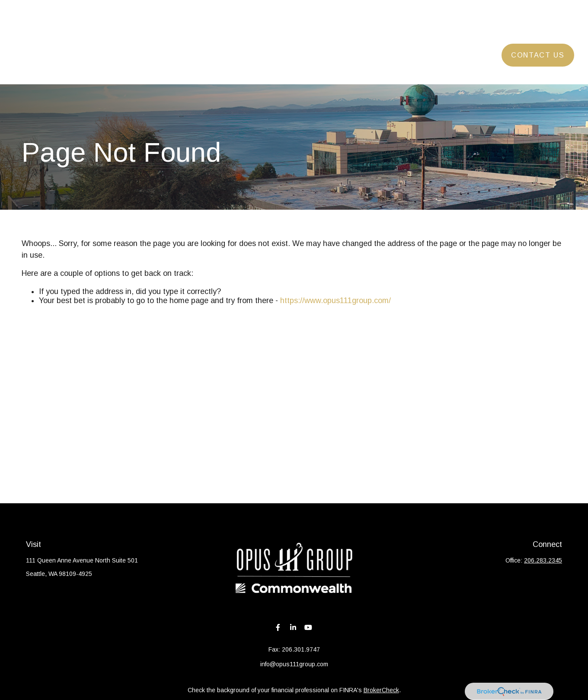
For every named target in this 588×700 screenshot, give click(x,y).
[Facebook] (278, 627)
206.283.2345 (543, 560)
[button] (201, 29)
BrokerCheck (381, 690)
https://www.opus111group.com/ (336, 300)
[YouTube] (308, 627)
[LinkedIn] (293, 627)
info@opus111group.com (294, 664)
